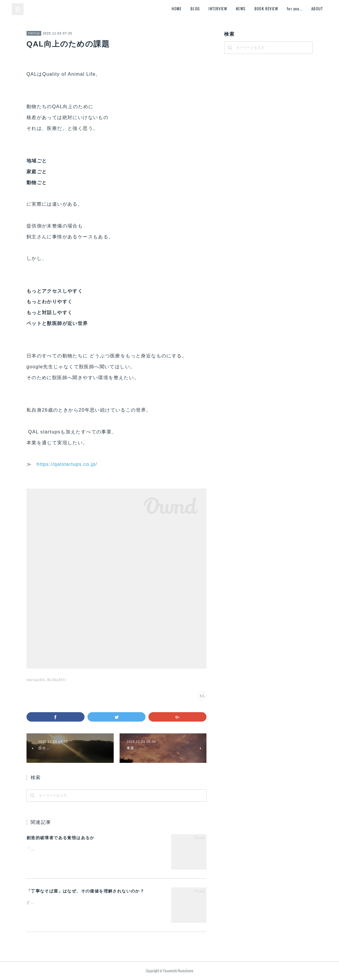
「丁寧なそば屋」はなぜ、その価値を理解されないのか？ (85, 891)
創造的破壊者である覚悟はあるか (61, 838)
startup (34, 33)
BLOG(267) (57, 680)
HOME (177, 9)
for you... (295, 9)
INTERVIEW (218, 9)
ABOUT (317, 9)
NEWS (241, 9)
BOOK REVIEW (266, 9)
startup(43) (36, 680)
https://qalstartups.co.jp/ (67, 464)
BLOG (195, 9)
